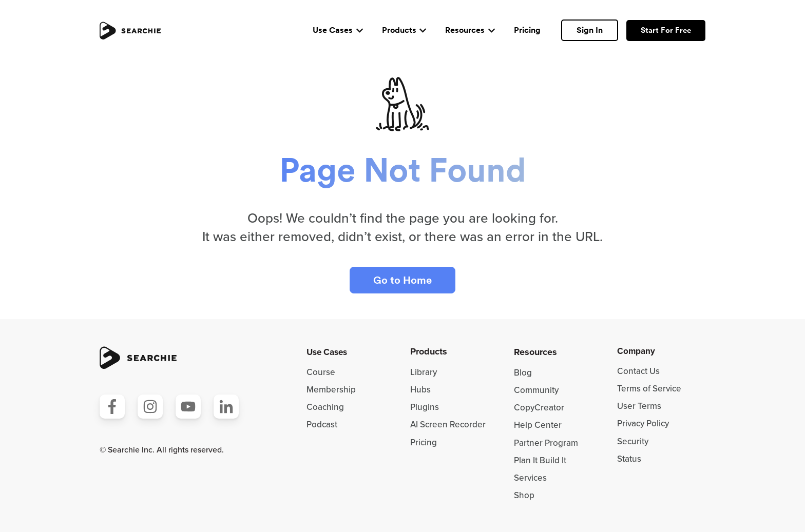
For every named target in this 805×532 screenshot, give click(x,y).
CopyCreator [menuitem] (539, 408)
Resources (465, 30)
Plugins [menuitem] (425, 407)
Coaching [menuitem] (325, 407)
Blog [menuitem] (523, 373)
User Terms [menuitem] (639, 406)
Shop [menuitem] (524, 495)
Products (399, 30)
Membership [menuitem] (331, 390)
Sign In (590, 30)
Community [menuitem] (536, 390)
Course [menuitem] (321, 372)
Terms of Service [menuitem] (649, 389)
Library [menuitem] (424, 372)
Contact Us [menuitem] (638, 371)
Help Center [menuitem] (538, 425)
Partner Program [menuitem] (546, 443)
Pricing (527, 30)
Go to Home (402, 280)
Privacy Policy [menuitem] (643, 423)
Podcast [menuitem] (322, 425)
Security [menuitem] (633, 441)
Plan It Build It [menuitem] (540, 460)
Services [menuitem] (530, 478)
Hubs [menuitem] (420, 390)
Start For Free (666, 30)
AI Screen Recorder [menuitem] (448, 425)
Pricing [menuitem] (424, 442)
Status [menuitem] (629, 459)
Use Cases (333, 30)
